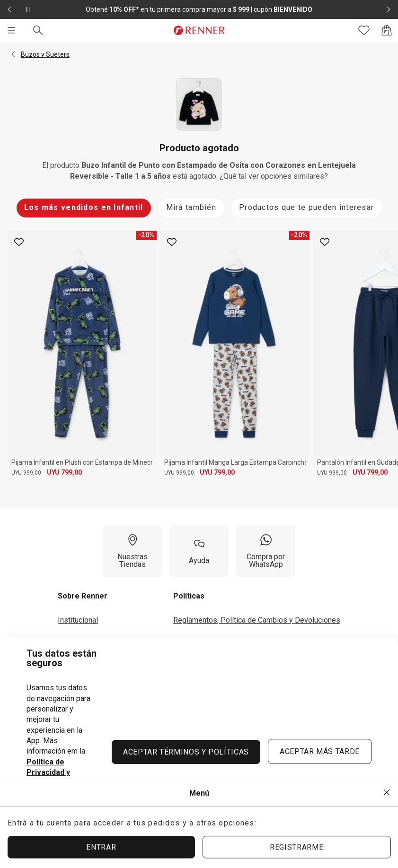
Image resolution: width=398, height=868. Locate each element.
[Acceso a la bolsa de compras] (387, 30)
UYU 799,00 (64, 472)
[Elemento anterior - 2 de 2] (9, 9)
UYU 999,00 (26, 473)
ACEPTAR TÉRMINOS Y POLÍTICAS (186, 752)
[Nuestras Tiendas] (132, 551)
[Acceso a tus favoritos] (364, 30)
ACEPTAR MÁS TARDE (320, 751)
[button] (13, 54)
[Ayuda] (199, 551)
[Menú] (11, 30)
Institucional (78, 620)
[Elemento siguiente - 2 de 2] (389, 9)
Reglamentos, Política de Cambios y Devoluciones (257, 620)
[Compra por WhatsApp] (266, 551)
